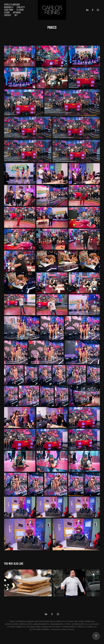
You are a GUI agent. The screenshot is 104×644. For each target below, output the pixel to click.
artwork (17, 13)
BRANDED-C (9, 7)
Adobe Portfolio (68, 629)
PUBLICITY (21, 7)
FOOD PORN (9, 10)
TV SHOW (20, 10)
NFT (16, 15)
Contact (8, 15)
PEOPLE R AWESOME (12, 5)
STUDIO (7, 13)
